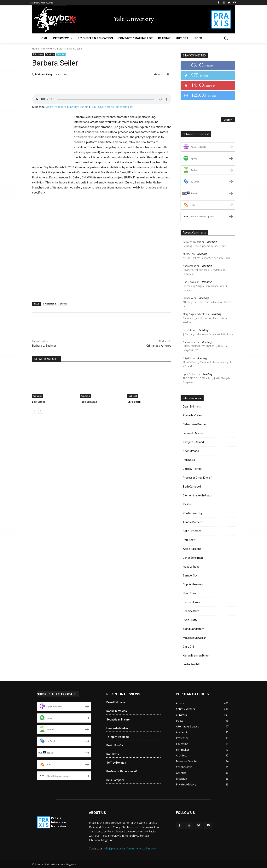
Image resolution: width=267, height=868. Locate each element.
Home (35, 49)
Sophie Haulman (193, 584)
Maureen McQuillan (195, 638)
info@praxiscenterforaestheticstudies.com (130, 848)
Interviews (47, 49)
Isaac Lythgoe (191, 567)
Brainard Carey (44, 74)
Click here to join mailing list (116, 107)
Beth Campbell (192, 487)
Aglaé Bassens (192, 549)
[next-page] (41, 411)
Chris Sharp (134, 402)
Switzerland (50, 304)
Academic (85, 396)
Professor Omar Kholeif (197, 478)
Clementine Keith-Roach (198, 495)
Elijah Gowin (190, 593)
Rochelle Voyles (192, 415)
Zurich (63, 304)
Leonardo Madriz (193, 433)
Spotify (73, 107)
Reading (212, 242)
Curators (60, 49)
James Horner (192, 602)
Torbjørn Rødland (193, 442)
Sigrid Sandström (194, 629)
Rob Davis (189, 460)
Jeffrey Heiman (193, 469)
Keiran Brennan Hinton (197, 656)
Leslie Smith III (192, 664)
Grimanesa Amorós (159, 346)
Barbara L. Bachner (44, 346)
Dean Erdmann (192, 407)
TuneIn (84, 107)
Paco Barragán (88, 402)
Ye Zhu (187, 504)
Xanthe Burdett (192, 522)
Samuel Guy (190, 576)
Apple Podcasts (56, 107)
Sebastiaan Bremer (195, 424)
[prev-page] (35, 411)
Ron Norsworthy (193, 513)
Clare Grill (189, 647)
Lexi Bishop (39, 402)
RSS (93, 107)
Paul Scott (189, 540)
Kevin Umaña (191, 451)
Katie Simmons (192, 531)
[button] (226, 38)
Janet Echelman (193, 558)
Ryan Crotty (190, 620)
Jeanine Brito (191, 611)
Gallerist (61, 54)
